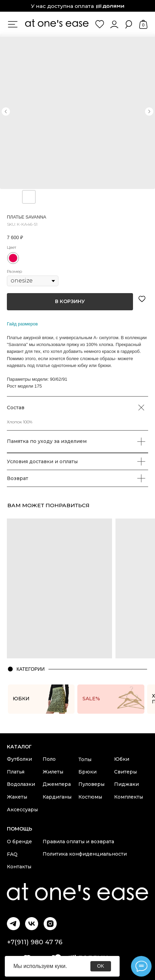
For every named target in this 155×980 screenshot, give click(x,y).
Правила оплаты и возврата (78, 842)
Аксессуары (22, 810)
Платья (16, 772)
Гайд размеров (22, 324)
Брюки (87, 772)
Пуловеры (91, 784)
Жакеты (17, 797)
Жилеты (53, 772)
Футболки (19, 759)
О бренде (19, 842)
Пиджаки (126, 784)
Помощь (20, 829)
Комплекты (129, 797)
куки (60, 966)
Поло (49, 759)
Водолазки (21, 784)
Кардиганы (57, 797)
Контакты (19, 867)
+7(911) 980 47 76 (35, 942)
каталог (19, 747)
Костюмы (90, 797)
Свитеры (125, 772)
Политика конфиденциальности (85, 854)
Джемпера (57, 784)
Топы (85, 759)
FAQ (12, 854)
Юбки (122, 759)
